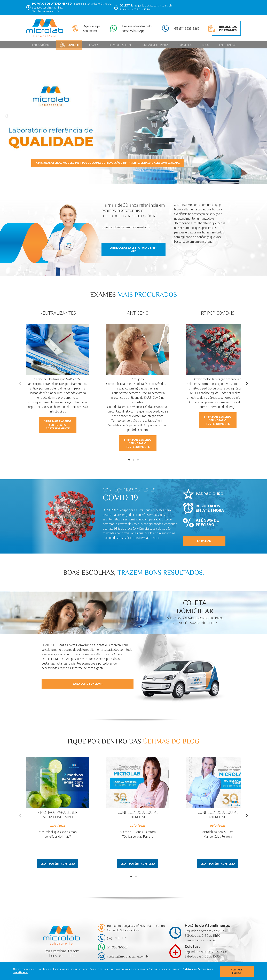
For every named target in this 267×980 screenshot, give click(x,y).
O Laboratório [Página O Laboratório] (39, 45)
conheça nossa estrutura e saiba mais (133, 251)
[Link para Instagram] (181, 8)
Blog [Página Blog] (206, 45)
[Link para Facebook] (175, 8)
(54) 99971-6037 (117, 946)
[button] (7, 116)
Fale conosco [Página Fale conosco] (228, 45)
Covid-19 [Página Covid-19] (70, 45)
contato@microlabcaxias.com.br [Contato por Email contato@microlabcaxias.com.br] (128, 955)
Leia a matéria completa (58, 863)
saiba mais (204, 540)
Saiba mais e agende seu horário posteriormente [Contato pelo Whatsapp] (58, 425)
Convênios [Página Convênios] (186, 45)
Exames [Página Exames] (95, 45)
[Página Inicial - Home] (45, 28)
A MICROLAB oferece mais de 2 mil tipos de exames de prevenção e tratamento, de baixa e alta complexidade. (113, 162)
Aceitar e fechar (237, 971)
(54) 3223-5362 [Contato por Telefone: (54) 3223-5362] (116, 937)
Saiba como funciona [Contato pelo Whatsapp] (88, 682)
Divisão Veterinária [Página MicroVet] (156, 45)
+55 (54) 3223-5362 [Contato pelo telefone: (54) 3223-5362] (186, 28)
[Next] (246, 384)
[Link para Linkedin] (186, 8)
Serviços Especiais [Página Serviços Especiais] (121, 45)
